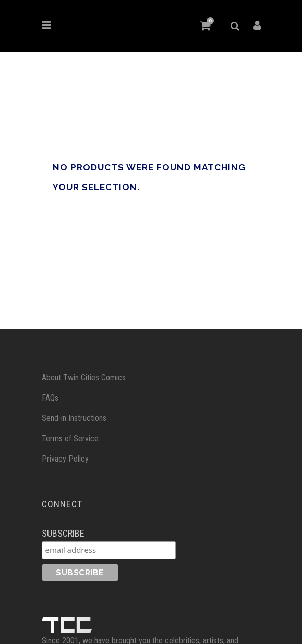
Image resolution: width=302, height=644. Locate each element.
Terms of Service (70, 438)
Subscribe (63, 532)
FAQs (50, 397)
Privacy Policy (65, 458)
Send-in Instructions (74, 418)
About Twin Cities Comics (84, 377)
